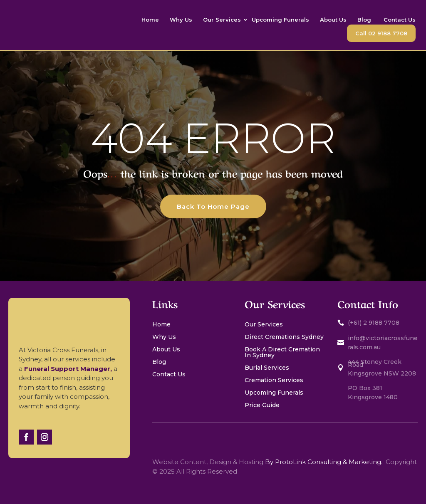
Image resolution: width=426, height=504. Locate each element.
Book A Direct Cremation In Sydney (282, 353)
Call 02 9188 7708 (381, 33)
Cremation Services (275, 380)
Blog (365, 20)
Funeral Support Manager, (69, 369)
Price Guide (262, 405)
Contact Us (400, 20)
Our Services (222, 20)
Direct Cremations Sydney (284, 337)
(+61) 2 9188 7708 (374, 323)
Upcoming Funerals (280, 20)
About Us (333, 20)
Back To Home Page (213, 206)
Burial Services (267, 368)
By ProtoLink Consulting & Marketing (323, 462)
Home (150, 20)
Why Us (181, 20)
